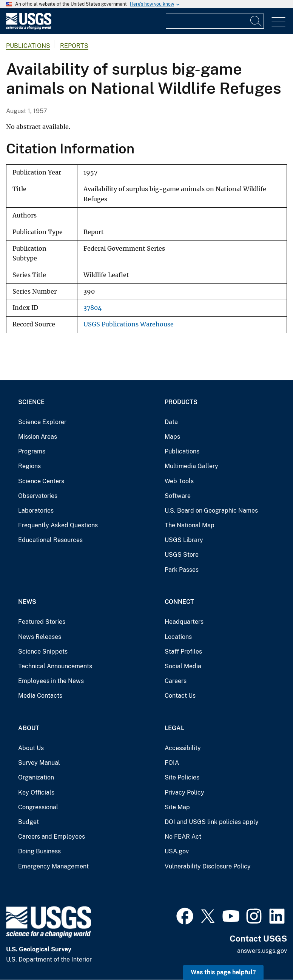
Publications (28, 46)
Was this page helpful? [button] (223, 972)
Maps (172, 437)
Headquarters (184, 622)
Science (31, 402)
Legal (174, 728)
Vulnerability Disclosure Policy (208, 866)
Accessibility (183, 748)
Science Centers (41, 481)
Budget (29, 822)
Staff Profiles (183, 652)
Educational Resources (50, 540)
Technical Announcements (55, 666)
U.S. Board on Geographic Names (211, 511)
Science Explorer (42, 422)
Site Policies (182, 777)
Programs (32, 451)
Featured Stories (42, 622)
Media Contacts (40, 696)
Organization (36, 777)
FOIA (172, 763)
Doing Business (39, 851)
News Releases (40, 637)
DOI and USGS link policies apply (212, 822)
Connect (179, 602)
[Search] (256, 21)
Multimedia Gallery (191, 466)
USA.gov (177, 851)
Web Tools (179, 481)
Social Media (183, 666)
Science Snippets (43, 652)
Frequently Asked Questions (58, 525)
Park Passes (182, 570)
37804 (93, 308)
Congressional (38, 807)
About (29, 728)
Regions (29, 466)
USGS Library (184, 540)
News (27, 602)
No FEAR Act (183, 837)
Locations (178, 637)
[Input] (215, 21)
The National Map (190, 525)
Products (181, 402)
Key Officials (36, 792)
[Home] (29, 28)
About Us (31, 748)
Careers (176, 681)
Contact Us (180, 696)
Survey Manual (39, 763)
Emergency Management (53, 866)
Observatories (38, 496)
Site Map (177, 807)
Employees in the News (51, 681)
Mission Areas (38, 437)
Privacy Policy (184, 792)
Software (178, 496)
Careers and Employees (52, 837)
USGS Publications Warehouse (129, 324)
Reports (74, 46)
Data (171, 422)
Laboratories (36, 511)
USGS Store (182, 555)
